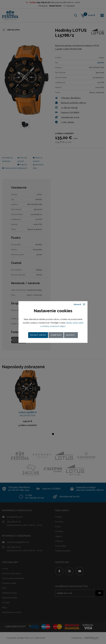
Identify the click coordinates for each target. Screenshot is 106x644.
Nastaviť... (71, 335)
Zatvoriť (79, 304)
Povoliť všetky (38, 335)
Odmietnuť (56, 335)
